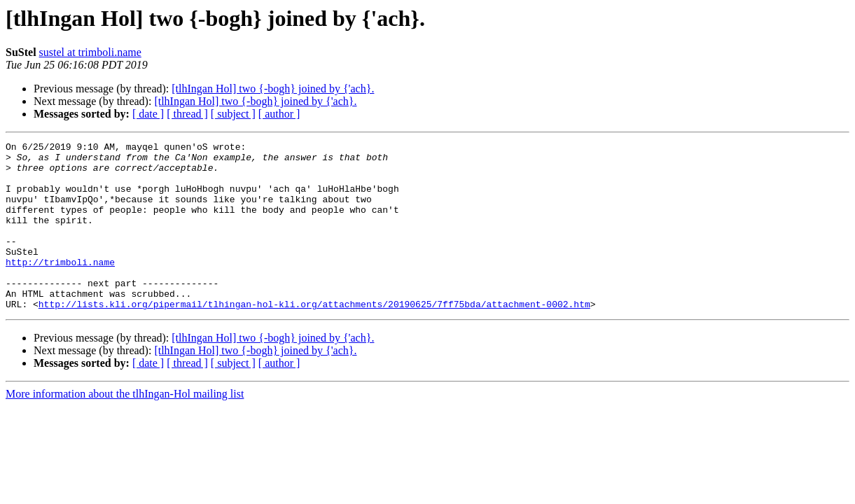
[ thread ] (187, 114)
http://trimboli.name (60, 287)
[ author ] (279, 114)
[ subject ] (233, 114)
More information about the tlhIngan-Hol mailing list (125, 427)
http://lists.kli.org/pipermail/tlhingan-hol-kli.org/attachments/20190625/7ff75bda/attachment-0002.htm (314, 337)
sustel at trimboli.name (90, 52)
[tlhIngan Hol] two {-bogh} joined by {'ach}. (273, 89)
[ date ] (148, 114)
